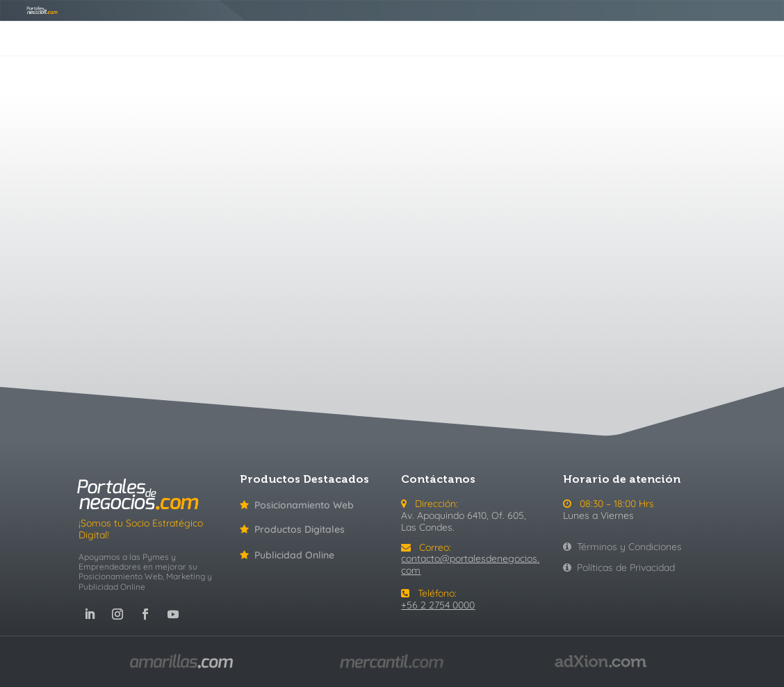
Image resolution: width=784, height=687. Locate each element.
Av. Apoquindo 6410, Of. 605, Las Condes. (464, 521)
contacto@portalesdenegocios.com (470, 564)
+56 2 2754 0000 (438, 605)
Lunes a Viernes (598, 515)
